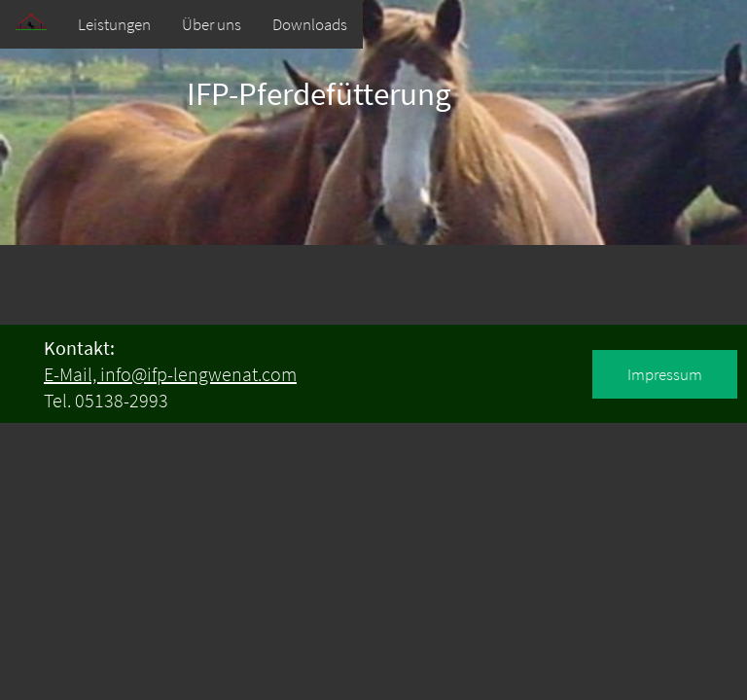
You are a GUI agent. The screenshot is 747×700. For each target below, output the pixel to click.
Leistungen (114, 24)
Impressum (665, 374)
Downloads (310, 24)
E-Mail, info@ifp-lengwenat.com (170, 374)
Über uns (212, 24)
